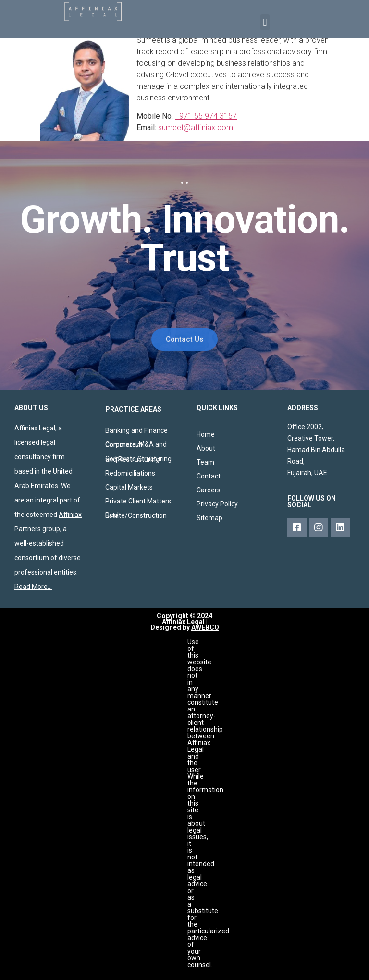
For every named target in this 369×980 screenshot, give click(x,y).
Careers (209, 490)
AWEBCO (205, 627)
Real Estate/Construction (136, 515)
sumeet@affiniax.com (196, 128)
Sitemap (209, 518)
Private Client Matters (138, 501)
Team (205, 462)
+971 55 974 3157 (206, 116)
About (206, 448)
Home (206, 434)
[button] (265, 22)
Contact (209, 476)
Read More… (33, 587)
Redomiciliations (130, 473)
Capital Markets (129, 487)
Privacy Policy (217, 504)
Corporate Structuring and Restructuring (138, 459)
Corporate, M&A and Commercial (136, 445)
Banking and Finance (136, 430)
